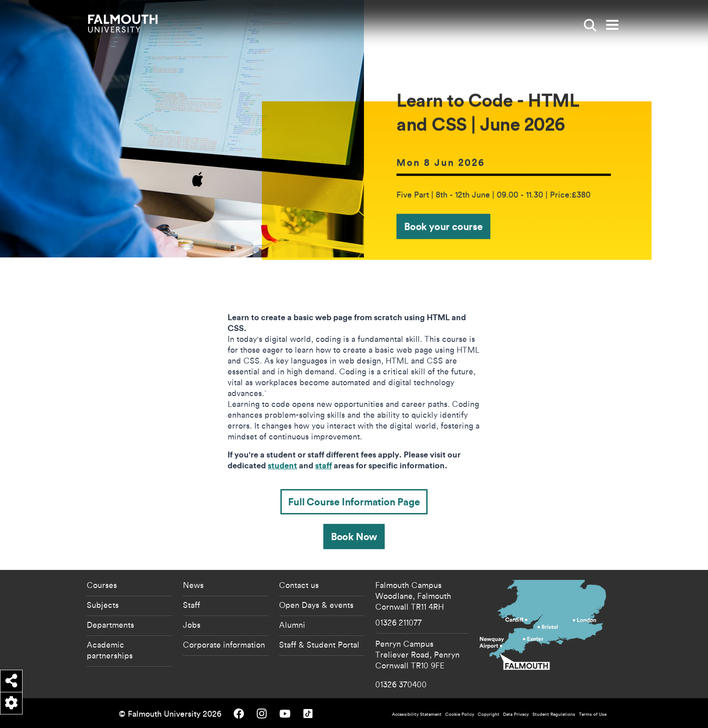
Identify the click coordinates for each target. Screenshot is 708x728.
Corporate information (224, 644)
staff (324, 465)
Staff (191, 605)
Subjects (103, 605)
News (193, 585)
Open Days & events (316, 605)
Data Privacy (516, 714)
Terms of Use (593, 714)
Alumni (292, 625)
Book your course (443, 226)
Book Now (354, 536)
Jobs (192, 625)
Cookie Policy (460, 714)
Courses (102, 585)
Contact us (299, 585)
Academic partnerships (110, 650)
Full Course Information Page (354, 502)
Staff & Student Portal (319, 644)
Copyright (489, 714)
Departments (110, 625)
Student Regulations (554, 714)
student (282, 465)
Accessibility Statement (417, 714)
